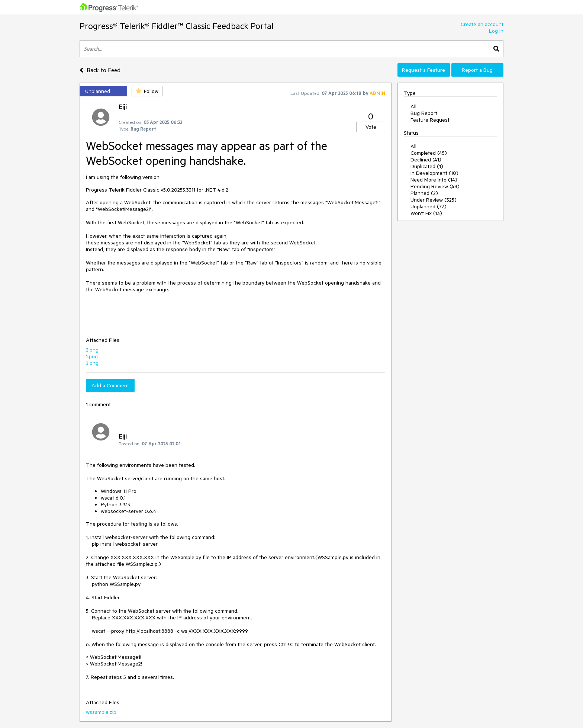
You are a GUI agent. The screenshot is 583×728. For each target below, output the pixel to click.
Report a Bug (477, 70)
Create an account (482, 24)
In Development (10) (434, 173)
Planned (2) (424, 193)
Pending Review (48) (435, 186)
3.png (92, 363)
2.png (92, 350)
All (413, 106)
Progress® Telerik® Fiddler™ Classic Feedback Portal (177, 26)
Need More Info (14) (434, 180)
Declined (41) (426, 160)
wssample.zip (101, 712)
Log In (496, 31)
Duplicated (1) (427, 166)
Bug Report (424, 113)
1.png (92, 356)
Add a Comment (110, 385)
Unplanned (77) (429, 206)
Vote (371, 127)
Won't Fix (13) (426, 213)
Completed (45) (429, 153)
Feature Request (430, 120)
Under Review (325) (434, 200)
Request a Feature (423, 70)
